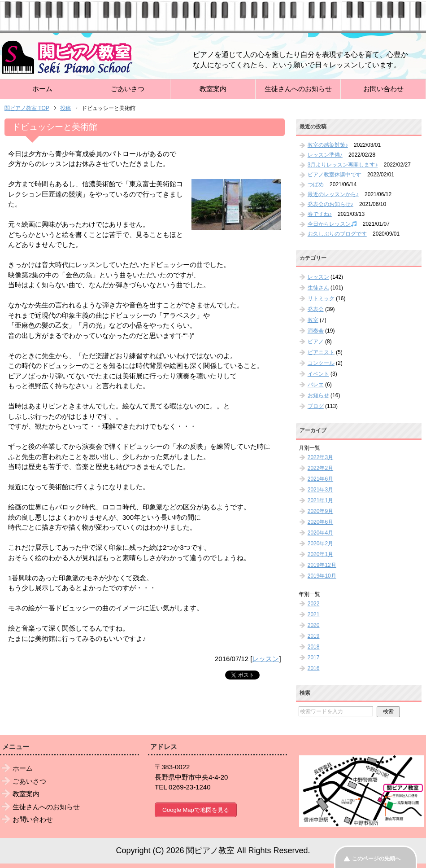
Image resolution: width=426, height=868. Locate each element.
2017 (314, 658)
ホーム (42, 89)
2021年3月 (320, 490)
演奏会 (316, 331)
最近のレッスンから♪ (333, 194)
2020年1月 (320, 554)
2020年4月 (320, 533)
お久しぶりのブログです (337, 234)
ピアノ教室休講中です (335, 175)
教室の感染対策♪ (328, 145)
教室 (313, 320)
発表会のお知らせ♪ (330, 204)
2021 (314, 614)
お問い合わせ (383, 89)
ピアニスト (321, 352)
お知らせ (318, 395)
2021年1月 (320, 500)
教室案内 (213, 89)
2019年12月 (322, 565)
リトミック (321, 298)
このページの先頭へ (376, 859)
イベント (318, 374)
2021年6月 (320, 479)
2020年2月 (320, 544)
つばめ (316, 184)
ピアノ (316, 342)
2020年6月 (320, 522)
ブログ (316, 406)
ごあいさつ (128, 89)
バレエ (316, 385)
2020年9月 (320, 511)
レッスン (265, 659)
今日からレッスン (332, 224)
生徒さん (318, 288)
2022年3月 (320, 457)
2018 (314, 647)
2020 (314, 625)
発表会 (316, 309)
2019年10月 (322, 576)
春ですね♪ (320, 214)
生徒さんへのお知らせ (298, 89)
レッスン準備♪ (325, 155)
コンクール (321, 363)
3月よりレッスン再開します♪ (343, 165)
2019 (314, 636)
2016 (314, 668)
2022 (314, 604)
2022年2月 (320, 468)
